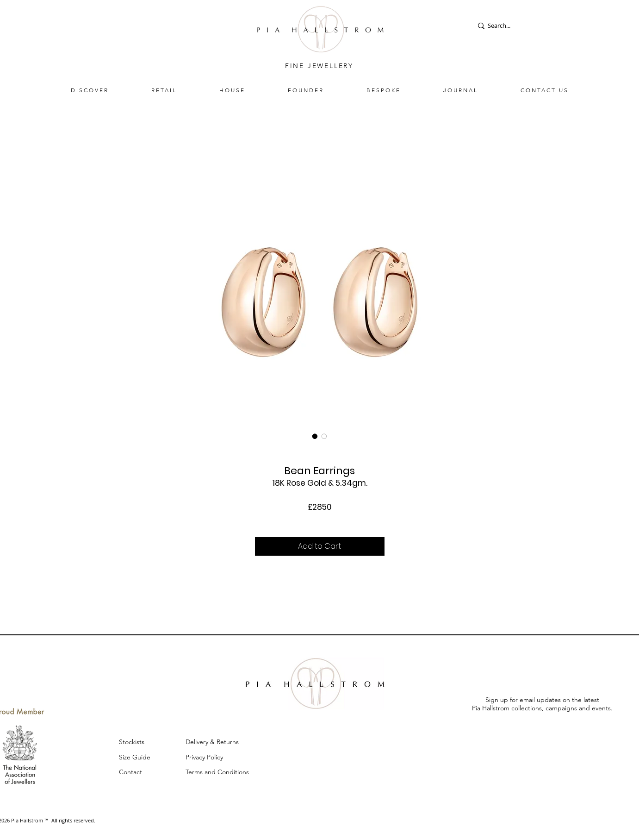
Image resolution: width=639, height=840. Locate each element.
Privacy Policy (205, 757)
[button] (90, 90)
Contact (130, 772)
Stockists (132, 742)
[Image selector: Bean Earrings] (315, 436)
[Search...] (505, 26)
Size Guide (135, 757)
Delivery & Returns (213, 742)
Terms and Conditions (217, 772)
